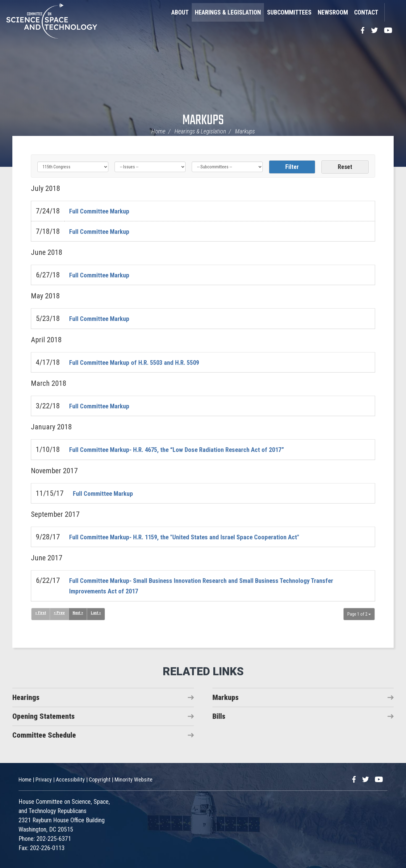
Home (158, 131)
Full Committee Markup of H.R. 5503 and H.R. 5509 (145, 362)
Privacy (44, 780)
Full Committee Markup (104, 211)
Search (392, 12)
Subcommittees (289, 12)
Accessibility (70, 780)
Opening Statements (44, 716)
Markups (203, 121)
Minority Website (134, 780)
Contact (366, 12)
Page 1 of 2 (359, 614)
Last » (98, 613)
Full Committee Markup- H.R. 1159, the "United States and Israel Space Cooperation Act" (202, 537)
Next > (79, 613)
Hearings (26, 697)
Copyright (100, 780)
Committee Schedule (44, 735)
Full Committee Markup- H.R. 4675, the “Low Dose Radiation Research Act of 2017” (194, 449)
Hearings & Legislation (228, 12)
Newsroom (333, 12)
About (180, 12)
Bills (219, 716)
